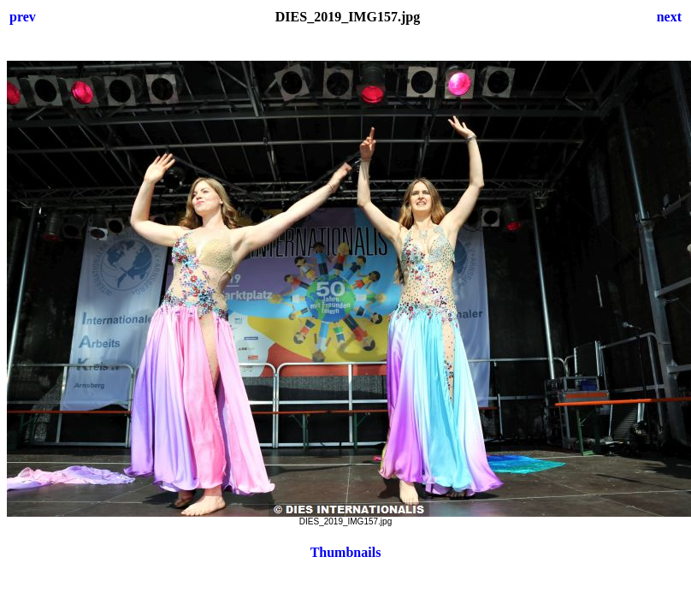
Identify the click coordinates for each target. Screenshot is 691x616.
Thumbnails (346, 552)
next (669, 17)
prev (23, 17)
